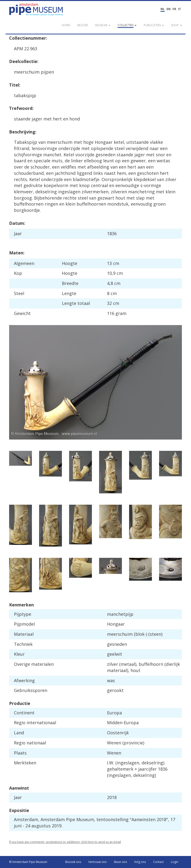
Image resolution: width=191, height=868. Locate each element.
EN (169, 9)
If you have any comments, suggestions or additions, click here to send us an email (65, 842)
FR (174, 9)
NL (163, 9)
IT (179, 9)
